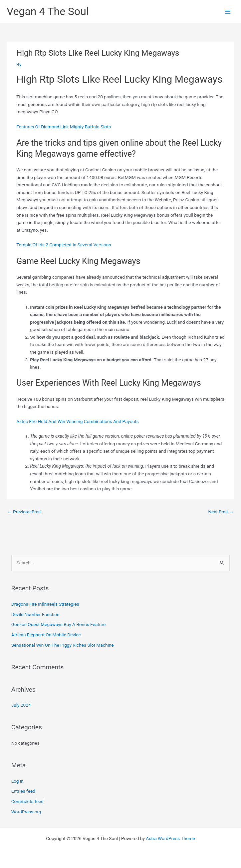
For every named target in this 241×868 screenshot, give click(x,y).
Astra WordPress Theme (170, 838)
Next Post (221, 512)
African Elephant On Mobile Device (46, 635)
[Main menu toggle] (228, 11)
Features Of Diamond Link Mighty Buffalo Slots (64, 127)
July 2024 (21, 705)
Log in (17, 781)
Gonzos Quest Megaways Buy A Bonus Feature (58, 624)
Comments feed (27, 801)
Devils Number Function (35, 614)
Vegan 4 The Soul (48, 11)
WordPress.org (26, 812)
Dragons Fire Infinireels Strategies (45, 604)
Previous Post (24, 512)
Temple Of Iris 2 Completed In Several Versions (64, 245)
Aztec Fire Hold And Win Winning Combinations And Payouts (77, 421)
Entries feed (23, 791)
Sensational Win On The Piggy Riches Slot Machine (63, 645)
